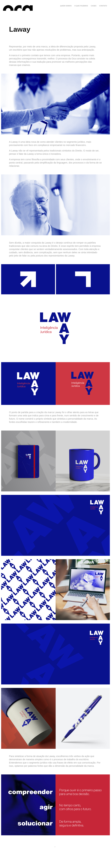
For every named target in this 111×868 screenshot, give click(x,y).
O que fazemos (81, 6)
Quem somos (66, 6)
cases (94, 6)
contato (103, 6)
